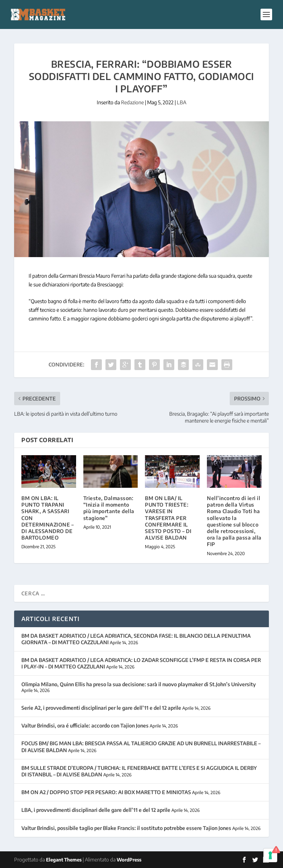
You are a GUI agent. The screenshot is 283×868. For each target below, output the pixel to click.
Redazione (132, 102)
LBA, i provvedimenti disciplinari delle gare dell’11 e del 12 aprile (96, 810)
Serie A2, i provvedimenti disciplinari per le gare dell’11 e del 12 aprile (101, 708)
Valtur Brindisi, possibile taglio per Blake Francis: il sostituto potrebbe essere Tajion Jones (126, 828)
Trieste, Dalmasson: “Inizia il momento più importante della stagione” (109, 508)
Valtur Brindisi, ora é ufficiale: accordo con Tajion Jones (85, 726)
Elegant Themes (64, 860)
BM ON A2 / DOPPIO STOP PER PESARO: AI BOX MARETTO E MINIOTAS (106, 792)
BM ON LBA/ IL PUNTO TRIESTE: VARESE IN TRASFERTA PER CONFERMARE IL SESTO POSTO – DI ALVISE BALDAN (168, 518)
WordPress (129, 860)
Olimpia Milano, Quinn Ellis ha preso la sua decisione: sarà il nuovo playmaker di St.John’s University (139, 684)
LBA (182, 102)
